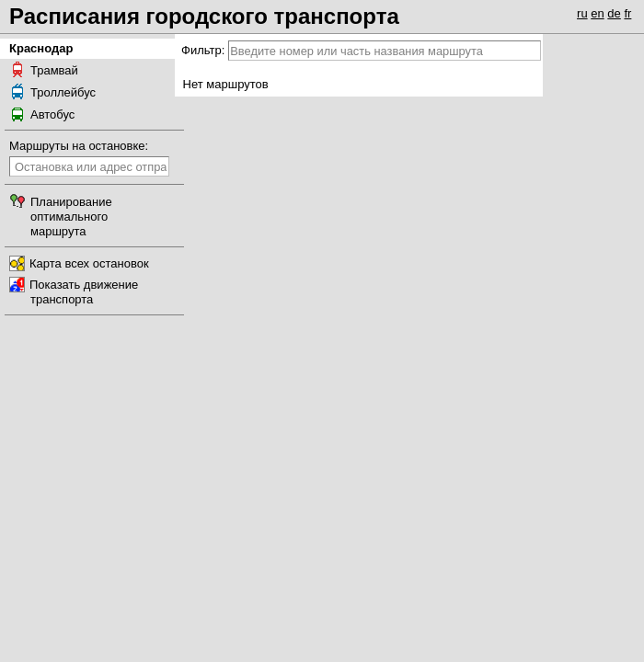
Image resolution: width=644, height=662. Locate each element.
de (614, 13)
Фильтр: (203, 50)
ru (582, 13)
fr (627, 13)
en (597, 13)
